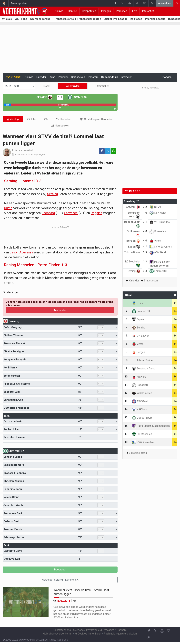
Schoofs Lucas (13, 457)
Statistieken (78, 77)
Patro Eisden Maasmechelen (151, 426)
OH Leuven (141, 336)
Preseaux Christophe (17, 384)
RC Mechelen (142, 434)
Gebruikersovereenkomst (58, 634)
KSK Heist (158, 213)
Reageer (41, 154)
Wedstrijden (73, 86)
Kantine (73, 11)
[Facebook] (149, 631)
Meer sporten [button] (19, 3)
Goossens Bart (13, 513)
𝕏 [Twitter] (155, 631)
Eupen (134, 247)
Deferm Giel (11, 521)
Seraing (44, 97)
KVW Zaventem (161, 247)
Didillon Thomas (13, 335)
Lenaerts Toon (13, 489)
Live (135, 11)
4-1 (145, 246)
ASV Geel (158, 252)
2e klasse (136, 19)
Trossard (49, 213)
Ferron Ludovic (13, 421)
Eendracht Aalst (143, 369)
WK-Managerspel (41, 19)
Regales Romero (14, 465)
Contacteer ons (62, 630)
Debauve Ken (12, 559)
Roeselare (158, 231)
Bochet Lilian (11, 429)
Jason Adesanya (21, 252)
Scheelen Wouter (14, 505)
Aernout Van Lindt (24, 150)
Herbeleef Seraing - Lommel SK (60, 580)
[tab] (32, 119)
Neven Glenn (11, 497)
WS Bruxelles (160, 222)
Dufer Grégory (13, 327)
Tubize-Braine (142, 360)
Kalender (41, 77)
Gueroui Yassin (13, 529)
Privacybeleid (94, 630)
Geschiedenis (110, 77)
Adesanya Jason (14, 537)
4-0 (145, 231)
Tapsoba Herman (14, 437)
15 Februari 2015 (23, 154)
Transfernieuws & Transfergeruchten (77, 19)
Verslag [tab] (13, 119)
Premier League (155, 19)
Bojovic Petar (12, 376)
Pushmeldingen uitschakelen (120, 634)
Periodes (63, 77)
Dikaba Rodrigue (14, 351)
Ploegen (106, 11)
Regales (96, 213)
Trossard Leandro (15, 473)
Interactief (148, 11)
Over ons (78, 630)
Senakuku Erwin (13, 400)
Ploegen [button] (167, 77)
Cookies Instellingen (88, 634)
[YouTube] (162, 631)
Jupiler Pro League (116, 19)
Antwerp (133, 207)
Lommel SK (78, 97)
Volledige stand (138, 453)
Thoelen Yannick (14, 481)
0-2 (145, 207)
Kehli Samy (10, 368)
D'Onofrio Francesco (16, 408)
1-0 (145, 213)
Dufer (8, 208)
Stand (52, 77)
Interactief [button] (127, 77)
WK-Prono (21, 19)
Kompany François (15, 360)
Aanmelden (165, 3)
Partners (122, 630)
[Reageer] (75, 601)
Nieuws (59, 11)
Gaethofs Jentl (13, 551)
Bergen (133, 241)
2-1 (145, 222)
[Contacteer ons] (169, 631)
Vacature (109, 630)
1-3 (145, 262)
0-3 (145, 252)
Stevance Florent (14, 343)
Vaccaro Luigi (12, 392)
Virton (155, 241)
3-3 (60, 97)
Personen (121, 11)
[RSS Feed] (149, 637)
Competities (89, 11)
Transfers (93, 77)
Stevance (71, 213)
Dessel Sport (142, 418)
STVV (155, 207)
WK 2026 (7, 19)
